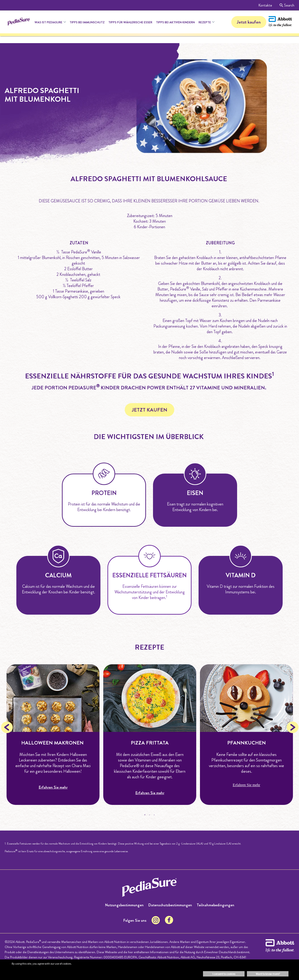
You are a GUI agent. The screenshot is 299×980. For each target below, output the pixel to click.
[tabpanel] (53, 735)
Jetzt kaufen (249, 22)
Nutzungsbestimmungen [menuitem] (124, 905)
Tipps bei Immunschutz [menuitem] (87, 22)
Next (292, 727)
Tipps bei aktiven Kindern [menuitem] (175, 22)
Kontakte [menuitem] (265, 5)
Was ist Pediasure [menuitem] (48, 22)
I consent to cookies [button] (224, 974)
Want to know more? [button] (268, 974)
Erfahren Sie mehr (53, 787)
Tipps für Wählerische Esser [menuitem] (130, 22)
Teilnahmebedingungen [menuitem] (215, 905)
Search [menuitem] (287, 5)
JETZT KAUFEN (149, 410)
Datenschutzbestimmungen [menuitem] (170, 905)
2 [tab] (149, 815)
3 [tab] (154, 815)
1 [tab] (145, 815)
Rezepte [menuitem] (205, 22)
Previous (7, 727)
